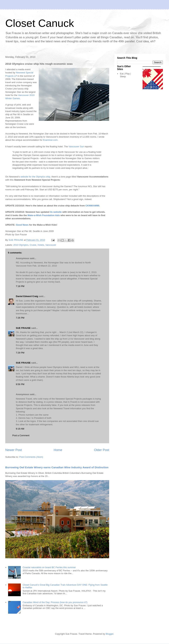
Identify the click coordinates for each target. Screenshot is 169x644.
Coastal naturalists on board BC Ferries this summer (49, 567)
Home (58, 450)
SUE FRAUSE (23, 328)
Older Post (102, 450)
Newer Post (14, 450)
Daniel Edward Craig (27, 296)
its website (56, 212)
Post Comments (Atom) (31, 457)
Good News (22, 225)
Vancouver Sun (76, 146)
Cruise (33, 245)
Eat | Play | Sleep (125, 75)
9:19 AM (20, 429)
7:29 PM (20, 353)
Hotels (41, 245)
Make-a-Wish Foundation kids (44, 215)
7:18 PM (20, 286)
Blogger (109, 634)
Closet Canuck (40, 23)
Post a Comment (21, 435)
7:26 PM (20, 318)
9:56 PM (20, 384)
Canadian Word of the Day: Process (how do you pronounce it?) (55, 602)
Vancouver (51, 245)
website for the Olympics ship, (36, 177)
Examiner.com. (51, 140)
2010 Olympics (21, 245)
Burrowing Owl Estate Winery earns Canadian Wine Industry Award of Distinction (57, 467)
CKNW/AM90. (93, 206)
